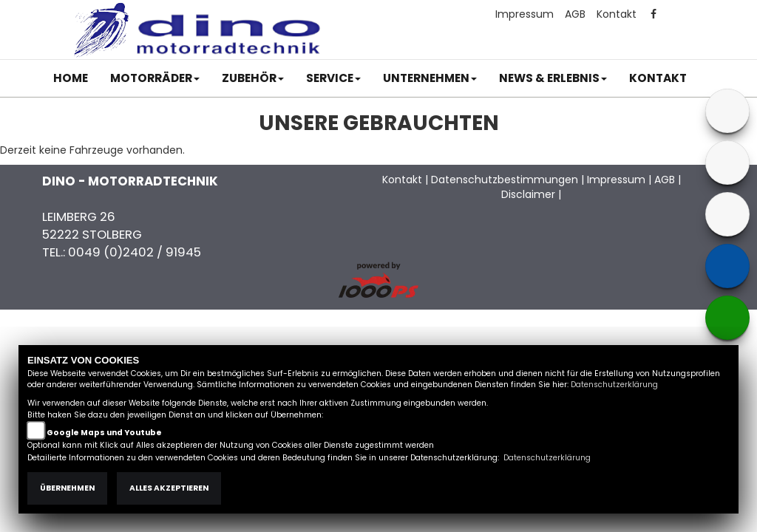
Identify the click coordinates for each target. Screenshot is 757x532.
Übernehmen (67, 488)
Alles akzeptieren (169, 488)
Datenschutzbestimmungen (505, 180)
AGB (575, 14)
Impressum (525, 14)
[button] (155, 78)
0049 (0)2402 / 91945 (135, 252)
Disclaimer (528, 194)
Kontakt (617, 14)
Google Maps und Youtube (104, 433)
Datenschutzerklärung (614, 385)
